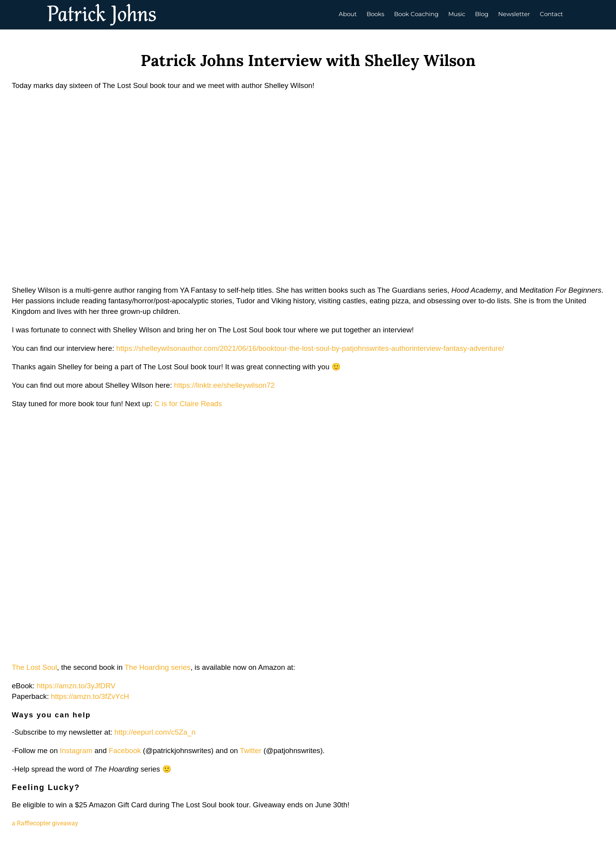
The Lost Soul (34, 667)
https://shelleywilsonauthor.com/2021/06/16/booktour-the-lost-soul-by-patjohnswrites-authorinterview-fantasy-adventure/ (310, 348)
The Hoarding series (158, 667)
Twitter (251, 751)
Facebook (125, 751)
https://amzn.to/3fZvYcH (90, 696)
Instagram (76, 751)
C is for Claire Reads (188, 404)
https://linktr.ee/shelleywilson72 (224, 385)
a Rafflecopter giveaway (45, 823)
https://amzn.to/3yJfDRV (76, 686)
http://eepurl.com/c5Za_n (155, 732)
